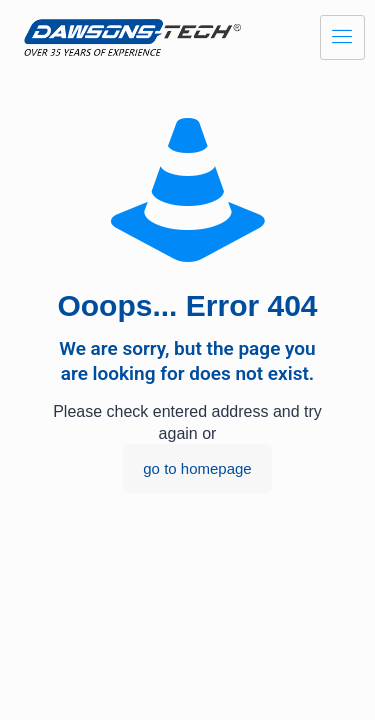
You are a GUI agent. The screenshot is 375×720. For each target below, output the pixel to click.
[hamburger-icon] (342, 37)
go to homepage (197, 468)
